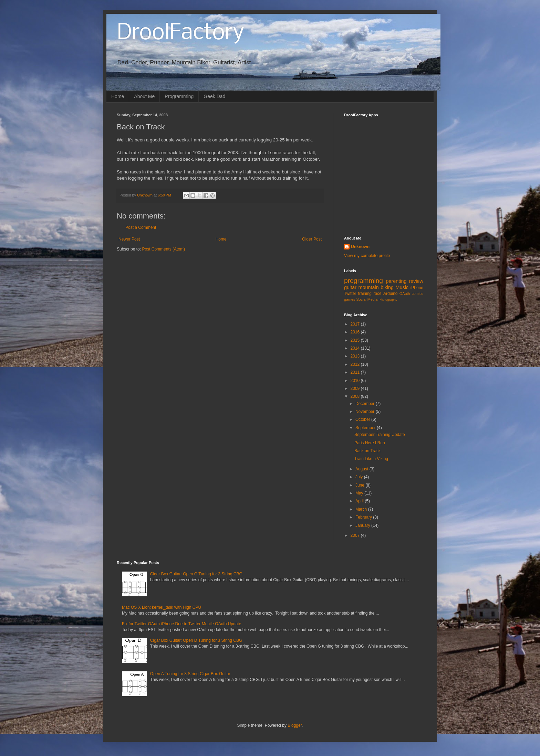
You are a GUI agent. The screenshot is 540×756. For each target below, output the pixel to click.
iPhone (417, 288)
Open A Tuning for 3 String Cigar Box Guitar (190, 674)
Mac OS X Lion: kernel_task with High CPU (162, 607)
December (366, 404)
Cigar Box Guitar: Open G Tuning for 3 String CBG (196, 574)
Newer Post (129, 239)
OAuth (405, 294)
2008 (356, 396)
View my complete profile (367, 256)
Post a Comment (141, 227)
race (377, 294)
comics (417, 294)
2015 (356, 340)
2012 (356, 364)
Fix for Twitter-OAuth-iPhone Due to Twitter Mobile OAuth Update (181, 624)
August (362, 469)
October (363, 419)
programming (364, 281)
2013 (356, 356)
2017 (356, 324)
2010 (356, 381)
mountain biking (376, 287)
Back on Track (367, 451)
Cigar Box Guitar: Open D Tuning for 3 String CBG (196, 640)
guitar (350, 287)
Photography (388, 300)
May (360, 493)
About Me (144, 96)
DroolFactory (180, 33)
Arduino (390, 294)
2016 (356, 332)
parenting (396, 281)
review (416, 281)
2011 (356, 372)
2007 (356, 535)
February (364, 517)
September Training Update (380, 435)
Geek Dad (214, 96)
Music (402, 287)
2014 (356, 348)
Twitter (350, 294)
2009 (356, 388)
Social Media (367, 299)
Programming (179, 96)
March (362, 509)
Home (118, 96)
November (366, 412)
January (363, 525)
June (360, 485)
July (360, 477)
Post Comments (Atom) (163, 249)
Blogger (295, 725)
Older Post (312, 239)
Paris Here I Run (370, 443)
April (360, 501)
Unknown (360, 247)
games (350, 299)
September (366, 428)
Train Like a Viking (371, 459)
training (365, 294)
